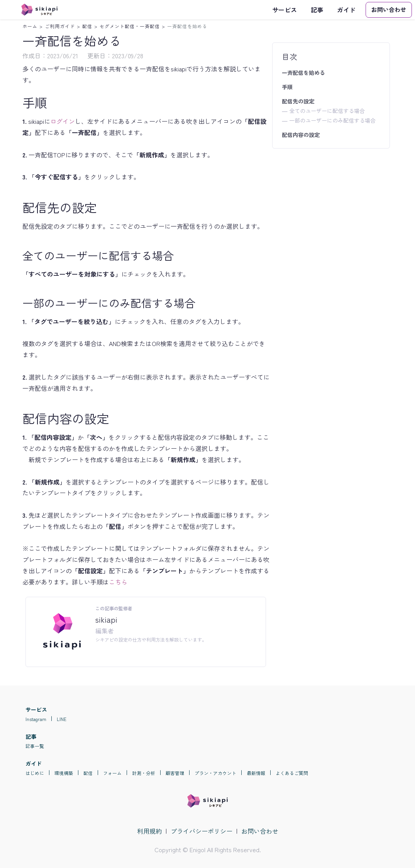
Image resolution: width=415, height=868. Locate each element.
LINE (62, 719)
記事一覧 (35, 746)
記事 (317, 10)
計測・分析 (144, 773)
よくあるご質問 (292, 773)
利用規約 (149, 831)
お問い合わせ (260, 831)
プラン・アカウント (215, 773)
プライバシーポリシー (202, 831)
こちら (118, 582)
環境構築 (64, 773)
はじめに (35, 773)
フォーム (112, 773)
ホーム (30, 26)
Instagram (36, 719)
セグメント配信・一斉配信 (130, 26)
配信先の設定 (298, 101)
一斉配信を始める (187, 26)
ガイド (346, 10)
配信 (87, 26)
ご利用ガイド (60, 26)
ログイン (63, 121)
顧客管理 (175, 773)
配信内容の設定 (301, 135)
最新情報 (256, 773)
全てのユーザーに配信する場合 (327, 111)
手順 (287, 87)
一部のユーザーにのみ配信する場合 (332, 120)
